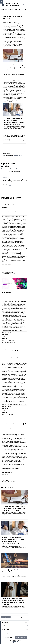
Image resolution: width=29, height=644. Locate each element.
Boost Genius (7, 293)
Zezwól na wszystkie (21, 637)
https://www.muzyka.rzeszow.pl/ (16, 141)
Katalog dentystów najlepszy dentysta (17, 212)
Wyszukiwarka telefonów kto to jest (14, 424)
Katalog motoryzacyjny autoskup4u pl (17, 357)
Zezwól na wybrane (9, 637)
